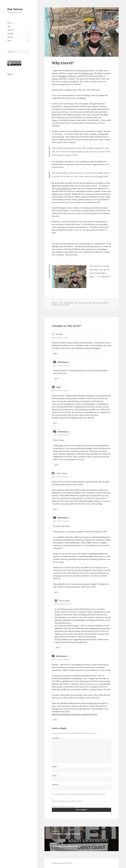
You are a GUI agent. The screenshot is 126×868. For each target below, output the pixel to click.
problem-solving (57, 305)
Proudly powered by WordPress (62, 863)
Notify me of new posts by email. (63, 807)
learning (98, 303)
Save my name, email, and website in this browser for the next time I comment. (80, 794)
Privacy (10, 74)
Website (55, 785)
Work (9, 41)
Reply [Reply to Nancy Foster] (55, 509)
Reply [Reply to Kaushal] (55, 354)
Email (55, 776)
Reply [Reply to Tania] (55, 423)
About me (10, 30)
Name (55, 767)
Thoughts (10, 34)
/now (9, 26)
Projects (10, 37)
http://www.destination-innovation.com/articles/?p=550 (74, 714)
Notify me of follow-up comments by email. (67, 801)
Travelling (66, 305)
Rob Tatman (15, 9)
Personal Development (84, 303)
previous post (88, 73)
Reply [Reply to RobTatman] (57, 379)
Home (9, 23)
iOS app (62, 76)
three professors (63, 188)
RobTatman (70, 303)
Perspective (105, 303)
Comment (56, 738)
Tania (58, 387)
